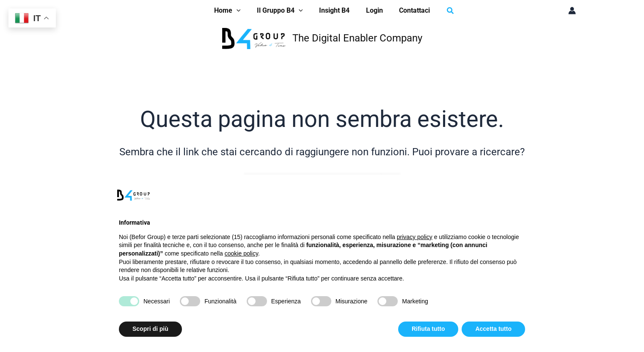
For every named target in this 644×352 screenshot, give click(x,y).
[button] (443, 11)
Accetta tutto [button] (493, 329)
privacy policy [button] (415, 237)
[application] (242, 11)
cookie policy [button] (241, 253)
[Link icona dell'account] (572, 11)
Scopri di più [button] (150, 329)
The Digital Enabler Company (357, 38)
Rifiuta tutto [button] (428, 329)
